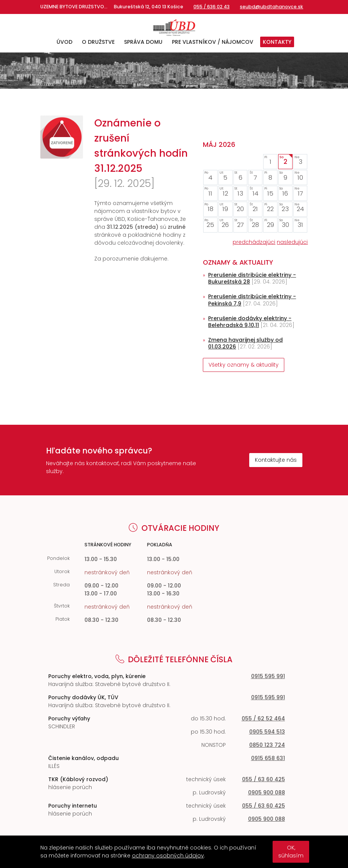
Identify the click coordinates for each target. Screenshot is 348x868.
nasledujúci (292, 242)
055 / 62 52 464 (263, 718)
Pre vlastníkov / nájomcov (213, 42)
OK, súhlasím (291, 852)
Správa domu (143, 42)
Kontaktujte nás (276, 460)
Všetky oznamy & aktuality (244, 365)
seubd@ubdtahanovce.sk (271, 7)
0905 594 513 (267, 732)
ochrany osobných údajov (168, 856)
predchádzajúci (254, 242)
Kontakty (277, 42)
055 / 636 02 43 (212, 7)
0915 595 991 (268, 676)
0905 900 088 (267, 792)
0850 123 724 (267, 745)
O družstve (98, 42)
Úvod (64, 42)
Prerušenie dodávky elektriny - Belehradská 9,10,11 (250, 322)
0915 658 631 (268, 758)
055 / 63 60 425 (264, 779)
